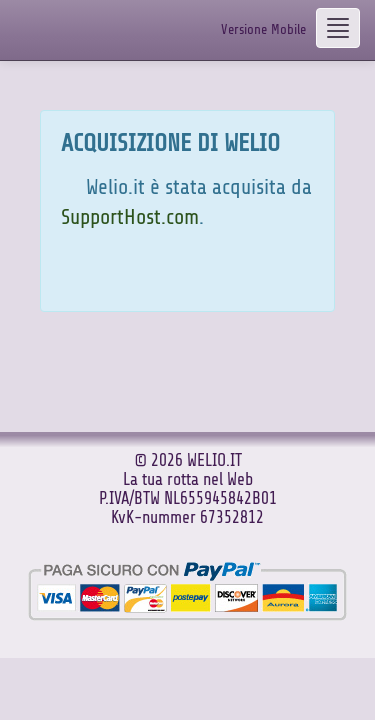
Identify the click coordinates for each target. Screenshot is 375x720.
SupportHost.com (130, 217)
